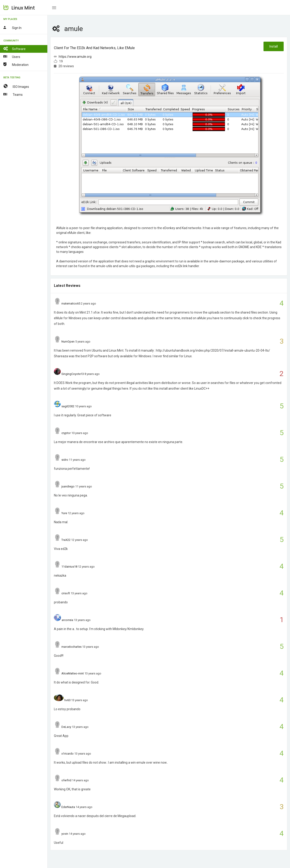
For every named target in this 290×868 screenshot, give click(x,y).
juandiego (68, 486)
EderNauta (68, 807)
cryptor (66, 433)
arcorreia (67, 620)
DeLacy (66, 727)
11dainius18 (69, 567)
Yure (64, 513)
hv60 (67, 700)
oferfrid (66, 780)
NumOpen (68, 342)
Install (274, 46)
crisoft (66, 593)
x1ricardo (68, 754)
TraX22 (66, 540)
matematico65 (71, 303)
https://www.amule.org (75, 57)
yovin (65, 834)
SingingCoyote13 (73, 374)
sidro (65, 460)
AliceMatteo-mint (73, 673)
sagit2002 (68, 406)
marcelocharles (71, 647)
